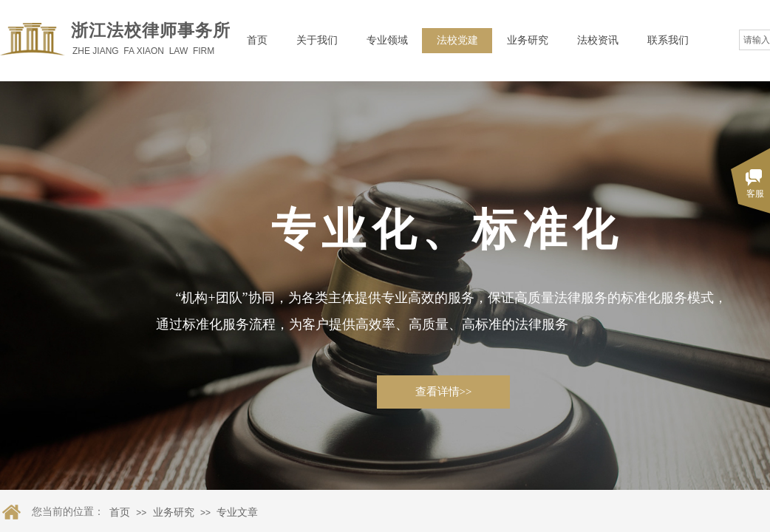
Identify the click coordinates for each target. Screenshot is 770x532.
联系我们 (668, 40)
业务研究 (528, 40)
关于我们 (317, 40)
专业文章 (237, 512)
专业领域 (387, 40)
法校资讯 (598, 40)
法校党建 (457, 40)
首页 (257, 40)
